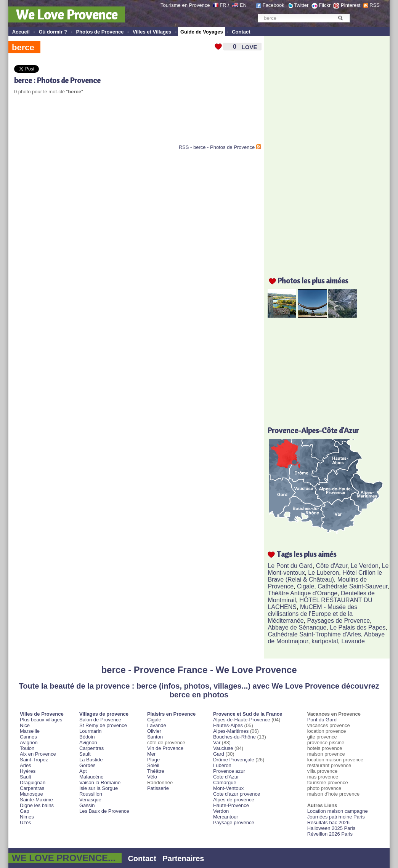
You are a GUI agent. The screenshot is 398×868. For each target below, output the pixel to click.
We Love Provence (67, 14)
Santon (155, 737)
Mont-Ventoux (228, 788)
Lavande (353, 641)
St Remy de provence (103, 725)
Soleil (153, 765)
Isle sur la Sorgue (99, 788)
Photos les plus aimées (313, 281)
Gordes (87, 765)
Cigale (306, 586)
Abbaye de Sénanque (297, 627)
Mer (151, 754)
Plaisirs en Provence (171, 714)
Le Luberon (323, 573)
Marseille (30, 731)
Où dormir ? (53, 32)
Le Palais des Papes (358, 627)
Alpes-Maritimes (231, 731)
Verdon (221, 811)
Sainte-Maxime (36, 800)
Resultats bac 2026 (328, 822)
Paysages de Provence (339, 621)
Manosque (31, 794)
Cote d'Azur (226, 777)
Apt (83, 771)
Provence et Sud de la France (248, 714)
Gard (219, 754)
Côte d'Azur (332, 566)
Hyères (28, 771)
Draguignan (33, 782)
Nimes (27, 817)
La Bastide (91, 760)
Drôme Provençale (234, 760)
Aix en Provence (38, 754)
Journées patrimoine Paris (336, 817)
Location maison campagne (338, 811)
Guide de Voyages (202, 32)
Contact (241, 32)
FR (223, 5)
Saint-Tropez (34, 760)
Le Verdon (365, 566)
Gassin (87, 805)
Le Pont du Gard (290, 566)
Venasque (90, 800)
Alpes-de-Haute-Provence (242, 720)
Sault (26, 777)
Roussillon (91, 794)
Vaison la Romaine (100, 782)
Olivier (154, 731)
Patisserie (158, 788)
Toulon (27, 748)
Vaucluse (223, 748)
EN (243, 5)
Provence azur (229, 771)
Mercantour (226, 817)
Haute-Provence (231, 805)
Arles (26, 765)
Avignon (29, 743)
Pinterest (351, 5)
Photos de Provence (100, 32)
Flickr (325, 5)
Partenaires (184, 858)
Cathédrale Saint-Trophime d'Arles (314, 634)
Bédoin (87, 737)
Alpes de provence (234, 800)
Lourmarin (91, 731)
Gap (25, 811)
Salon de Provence (100, 720)
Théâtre (156, 771)
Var (217, 743)
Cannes (28, 737)
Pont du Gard (322, 720)
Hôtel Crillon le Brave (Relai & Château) (325, 576)
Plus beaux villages (41, 720)
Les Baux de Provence (104, 811)
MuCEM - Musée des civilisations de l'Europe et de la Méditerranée (312, 614)
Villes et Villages (152, 32)
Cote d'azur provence (237, 794)
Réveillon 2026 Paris (330, 834)
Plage (153, 760)
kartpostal (325, 641)
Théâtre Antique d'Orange (303, 593)
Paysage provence (234, 822)
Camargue (225, 782)
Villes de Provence (42, 714)
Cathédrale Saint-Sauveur (352, 586)
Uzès (26, 822)
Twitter (301, 5)
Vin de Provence (165, 748)
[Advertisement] (103, 125)
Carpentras (32, 788)
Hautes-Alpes (228, 725)
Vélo (152, 777)
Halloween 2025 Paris (331, 828)
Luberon (222, 765)
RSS (375, 5)
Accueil (21, 32)
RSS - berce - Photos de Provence (217, 147)
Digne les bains (37, 805)
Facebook (274, 5)
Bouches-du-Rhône (234, 737)
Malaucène (91, 777)
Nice (25, 725)
